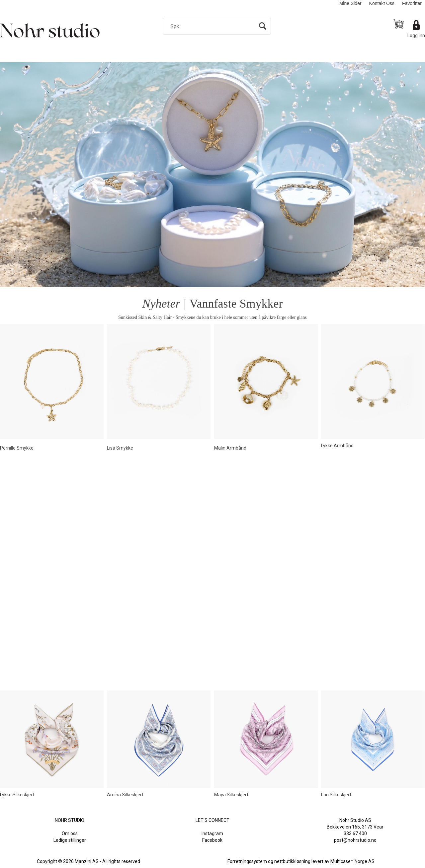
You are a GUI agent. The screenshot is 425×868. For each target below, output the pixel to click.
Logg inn (416, 36)
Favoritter (412, 3)
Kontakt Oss (382, 3)
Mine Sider (350, 3)
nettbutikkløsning (292, 861)
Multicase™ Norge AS (352, 861)
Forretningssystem (247, 861)
